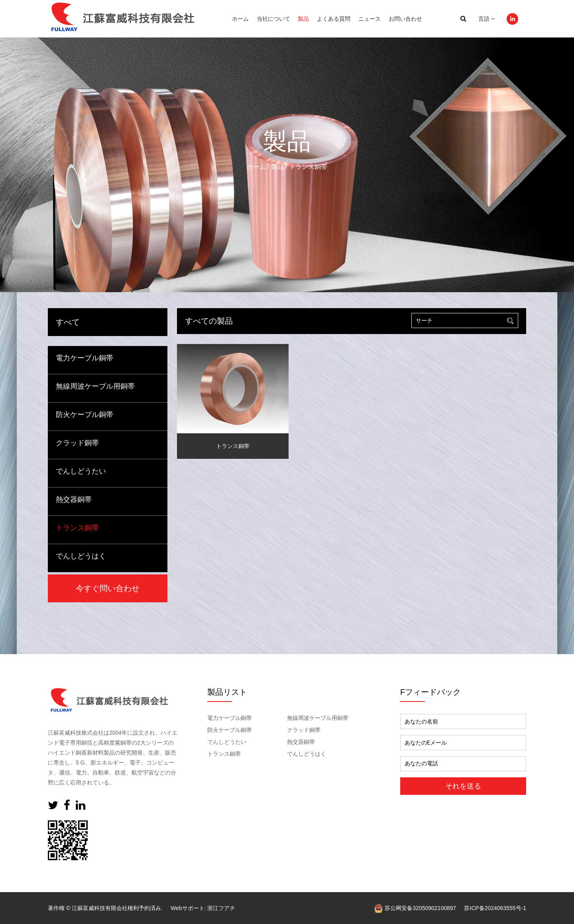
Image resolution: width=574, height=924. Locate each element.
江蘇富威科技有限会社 (100, 908)
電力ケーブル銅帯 (85, 358)
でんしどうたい (81, 471)
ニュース (370, 19)
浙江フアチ (221, 908)
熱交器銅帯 (74, 499)
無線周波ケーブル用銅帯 (95, 386)
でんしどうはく (81, 556)
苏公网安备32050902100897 (415, 908)
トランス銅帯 (77, 528)
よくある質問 (334, 19)
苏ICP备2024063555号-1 (495, 908)
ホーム (240, 19)
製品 (303, 19)
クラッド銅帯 (77, 443)
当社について (273, 19)
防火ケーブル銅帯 (85, 415)
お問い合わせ (405, 19)
